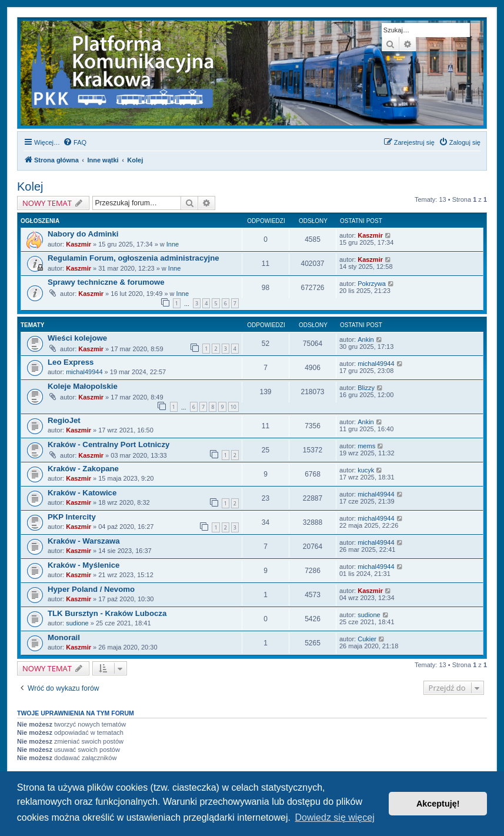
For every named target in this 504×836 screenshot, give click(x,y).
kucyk (366, 470)
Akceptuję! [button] (438, 804)
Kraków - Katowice (82, 493)
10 (233, 407)
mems (366, 446)
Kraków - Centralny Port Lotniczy (109, 444)
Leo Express (71, 362)
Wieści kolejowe (77, 338)
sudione (77, 623)
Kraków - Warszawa (84, 541)
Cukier (367, 639)
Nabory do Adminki (83, 234)
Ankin (366, 339)
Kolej (30, 186)
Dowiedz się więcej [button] (335, 817)
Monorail (64, 637)
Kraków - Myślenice (84, 565)
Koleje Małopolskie (83, 386)
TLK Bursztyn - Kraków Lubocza (107, 613)
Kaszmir (79, 244)
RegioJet (64, 420)
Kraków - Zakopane (83, 469)
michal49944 (84, 372)
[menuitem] (75, 142)
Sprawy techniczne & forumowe (106, 282)
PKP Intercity (72, 517)
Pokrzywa (372, 284)
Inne (173, 244)
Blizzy (366, 388)
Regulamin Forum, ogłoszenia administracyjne (133, 258)
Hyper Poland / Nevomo (91, 589)
